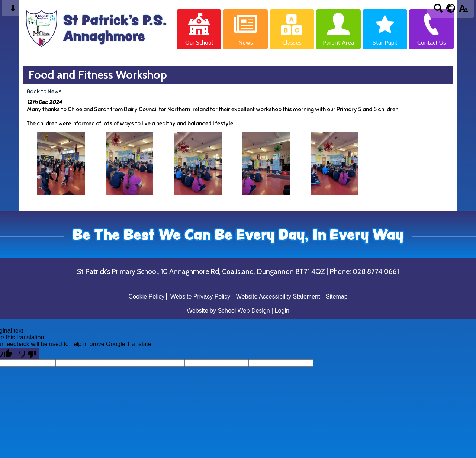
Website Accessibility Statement (278, 296)
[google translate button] (451, 8)
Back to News (44, 91)
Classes (292, 43)
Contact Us (432, 43)
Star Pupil (385, 43)
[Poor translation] (27, 354)
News (246, 43)
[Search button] (438, 11)
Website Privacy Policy (200, 296)
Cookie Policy (146, 296)
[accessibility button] (463, 11)
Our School (199, 43)
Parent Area (338, 43)
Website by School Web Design (228, 311)
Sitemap (337, 296)
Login (282, 311)
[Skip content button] (13, 11)
